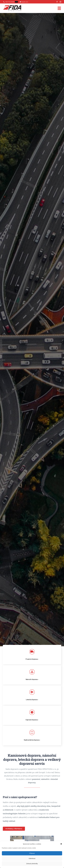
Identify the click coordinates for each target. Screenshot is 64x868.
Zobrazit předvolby (32, 864)
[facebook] (57, 2)
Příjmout (32, 853)
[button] (61, 844)
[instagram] (60, 2)
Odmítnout (32, 858)
